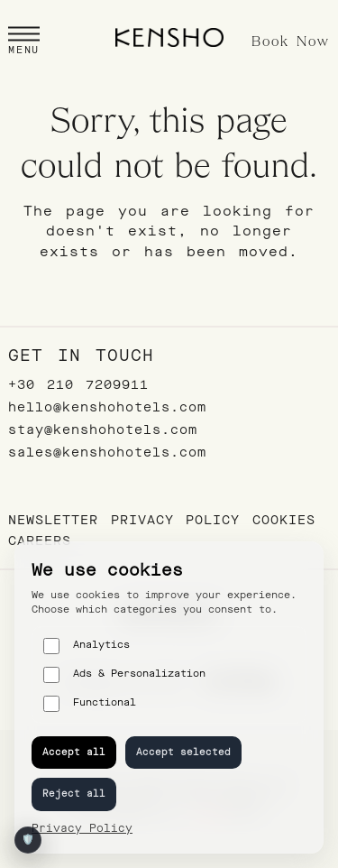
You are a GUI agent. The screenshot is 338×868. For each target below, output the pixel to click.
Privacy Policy (175, 520)
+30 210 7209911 (78, 385)
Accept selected (183, 752)
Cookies (284, 520)
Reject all (74, 794)
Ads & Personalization (124, 675)
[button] (24, 43)
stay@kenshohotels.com (103, 430)
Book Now (291, 42)
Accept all (74, 752)
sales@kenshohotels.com (107, 452)
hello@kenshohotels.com (107, 407)
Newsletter (53, 520)
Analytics (87, 646)
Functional (90, 704)
